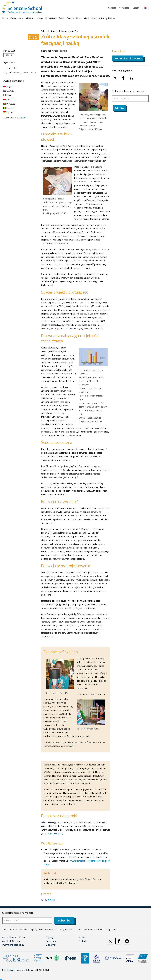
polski (7, 99)
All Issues (30, 18)
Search (136, 8)
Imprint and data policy (13, 945)
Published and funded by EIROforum (18, 970)
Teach (62, 18)
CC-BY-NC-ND (48, 900)
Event (17, 73)
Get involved (90, 18)
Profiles (14, 68)
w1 (89, 232)
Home (5, 18)
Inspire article (33, 37)
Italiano (8, 95)
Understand (51, 18)
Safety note (52, 941)
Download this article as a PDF (128, 58)
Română (8, 108)
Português (9, 104)
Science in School (49, 31)
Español (8, 112)
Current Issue (17, 18)
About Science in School (14, 937)
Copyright (51, 937)
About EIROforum (11, 941)
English (8, 87)
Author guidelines (107, 18)
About (79, 18)
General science (28, 73)
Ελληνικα (9, 91)
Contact (112, 8)
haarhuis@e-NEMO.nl (52, 833)
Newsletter (124, 8)
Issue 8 (73, 31)
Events (70, 18)
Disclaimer (51, 945)
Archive (82, 937)
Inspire (40, 18)
